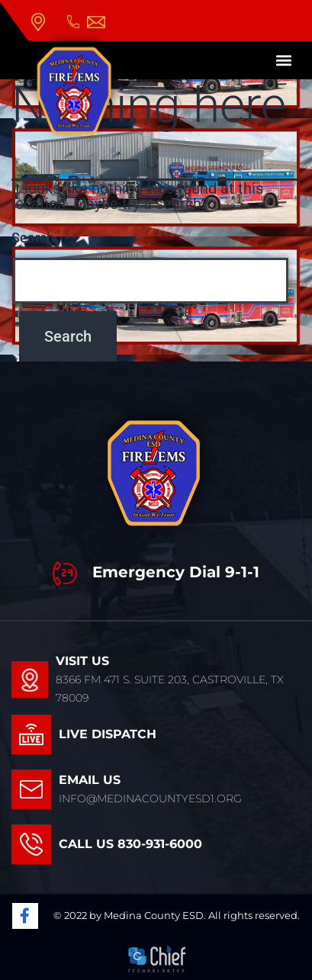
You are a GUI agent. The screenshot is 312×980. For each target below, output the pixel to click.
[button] (284, 61)
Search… (38, 238)
